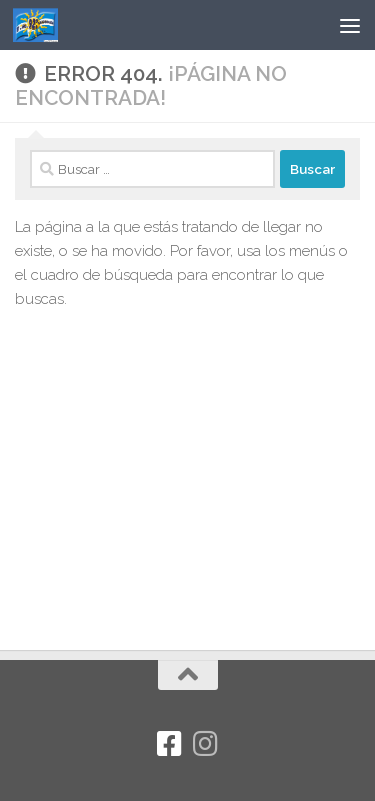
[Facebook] (170, 744)
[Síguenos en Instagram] (206, 744)
